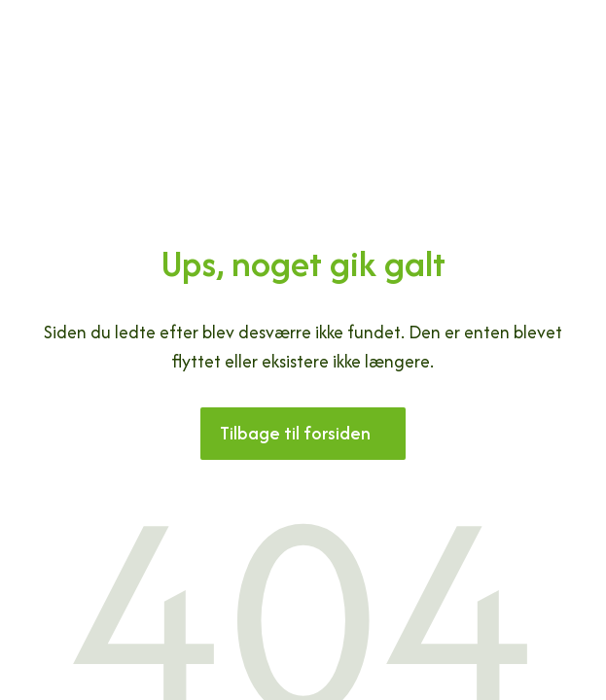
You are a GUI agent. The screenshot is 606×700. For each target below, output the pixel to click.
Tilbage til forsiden (295, 433)
